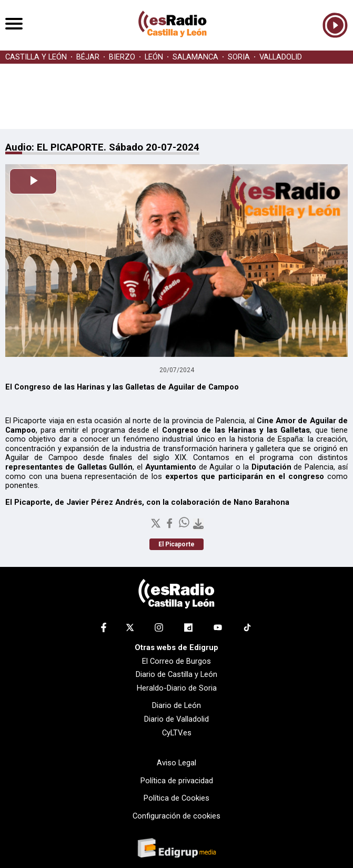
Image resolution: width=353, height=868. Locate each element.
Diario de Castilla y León (176, 674)
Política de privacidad (177, 781)
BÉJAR (88, 57)
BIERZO (122, 57)
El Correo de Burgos (176, 661)
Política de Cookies (176, 798)
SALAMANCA (195, 57)
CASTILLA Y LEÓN (36, 57)
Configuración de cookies (176, 816)
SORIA (239, 57)
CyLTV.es (177, 733)
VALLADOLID (281, 57)
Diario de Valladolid (176, 719)
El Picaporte (176, 544)
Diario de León (176, 705)
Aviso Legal (176, 763)
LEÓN (154, 57)
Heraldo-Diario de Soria (177, 688)
